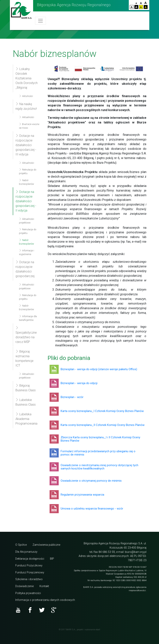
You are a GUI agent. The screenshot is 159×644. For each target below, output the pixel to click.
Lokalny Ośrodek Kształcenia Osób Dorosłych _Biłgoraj (27, 78)
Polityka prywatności (28, 593)
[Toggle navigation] (40, 21)
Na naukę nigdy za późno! (26, 106)
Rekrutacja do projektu (28, 171)
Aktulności (26, 96)
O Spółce (21, 545)
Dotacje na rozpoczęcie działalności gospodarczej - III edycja (26, 145)
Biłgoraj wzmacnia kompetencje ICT (24, 358)
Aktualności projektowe (27, 221)
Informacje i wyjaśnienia (27, 252)
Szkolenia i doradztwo (29, 579)
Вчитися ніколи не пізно (29, 126)
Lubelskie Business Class (26, 402)
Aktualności (27, 117)
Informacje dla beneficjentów (28, 318)
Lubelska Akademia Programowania (26, 419)
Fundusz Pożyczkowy (29, 566)
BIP (52, 559)
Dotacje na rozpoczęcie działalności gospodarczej (25, 269)
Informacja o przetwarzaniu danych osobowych (45, 600)
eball (98, 630)
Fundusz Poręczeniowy (30, 572)
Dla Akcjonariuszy (26, 552)
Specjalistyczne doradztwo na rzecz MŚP (26, 335)
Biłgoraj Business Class (26, 388)
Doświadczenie (24, 586)
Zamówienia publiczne (46, 545)
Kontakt (44, 586)
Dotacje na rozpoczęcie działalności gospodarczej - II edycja (26, 201)
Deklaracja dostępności (30, 559)
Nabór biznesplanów (27, 182)
